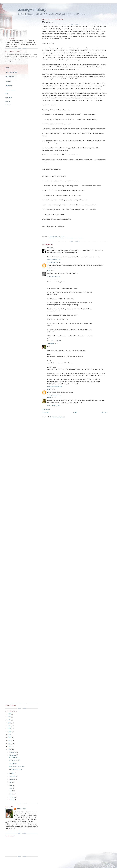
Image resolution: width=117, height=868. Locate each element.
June (11, 785)
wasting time (78, 238)
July (11, 782)
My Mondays (13, 763)
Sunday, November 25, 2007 (54, 406)
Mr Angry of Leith (15, 760)
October (12, 773)
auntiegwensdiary (32, 9)
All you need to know (16, 769)
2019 (9, 714)
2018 (9, 717)
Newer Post (45, 412)
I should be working (56, 238)
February (12, 797)
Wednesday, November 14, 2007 (55, 387)
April (11, 791)
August (12, 779)
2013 (9, 732)
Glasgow (8, 105)
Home (75, 412)
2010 (9, 740)
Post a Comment (46, 409)
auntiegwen (51, 343)
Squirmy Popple (52, 262)
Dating (7, 68)
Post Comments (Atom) (57, 417)
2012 (9, 735)
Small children (10, 77)
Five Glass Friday (14, 758)
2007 (9, 749)
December (13, 752)
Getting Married (10, 90)
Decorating (9, 85)
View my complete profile (15, 831)
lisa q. (49, 248)
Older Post (104, 412)
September (13, 776)
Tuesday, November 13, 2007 (54, 341)
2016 (9, 723)
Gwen (49, 389)
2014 (9, 729)
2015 (9, 726)
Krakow (8, 101)
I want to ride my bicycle (17, 766)
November (13, 755)
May (11, 788)
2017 (9, 720)
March (12, 794)
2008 (9, 746)
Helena (49, 398)
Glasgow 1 (9, 97)
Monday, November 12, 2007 (54, 260)
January (12, 800)
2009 (9, 743)
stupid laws (68, 238)
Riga (7, 94)
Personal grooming (11, 72)
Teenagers (9, 81)
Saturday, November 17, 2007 (54, 395)
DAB (49, 271)
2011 (9, 738)
